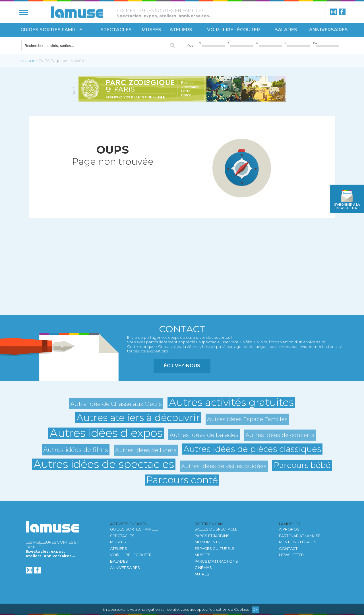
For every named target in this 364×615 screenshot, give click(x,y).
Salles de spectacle (216, 529)
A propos (289, 529)
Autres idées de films (76, 450)
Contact (288, 548)
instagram (334, 12)
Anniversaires (328, 30)
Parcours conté (182, 480)
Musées (151, 30)
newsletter (347, 206)
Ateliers (181, 30)
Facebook (342, 12)
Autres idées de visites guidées (224, 466)
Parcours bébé (302, 465)
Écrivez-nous (182, 366)
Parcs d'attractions (216, 561)
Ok (255, 610)
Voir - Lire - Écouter (233, 30)
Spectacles (116, 30)
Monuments (207, 542)
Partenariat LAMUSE (300, 536)
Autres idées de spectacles (104, 464)
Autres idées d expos (106, 433)
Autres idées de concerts (280, 435)
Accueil (28, 61)
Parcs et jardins (212, 536)
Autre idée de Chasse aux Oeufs (116, 404)
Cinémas (203, 567)
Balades (286, 30)
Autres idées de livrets (146, 450)
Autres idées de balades (204, 435)
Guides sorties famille (51, 30)
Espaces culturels (214, 548)
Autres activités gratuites (231, 402)
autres (202, 574)
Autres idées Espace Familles (247, 419)
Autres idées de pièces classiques (252, 449)
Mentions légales (298, 542)
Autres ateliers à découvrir (138, 418)
